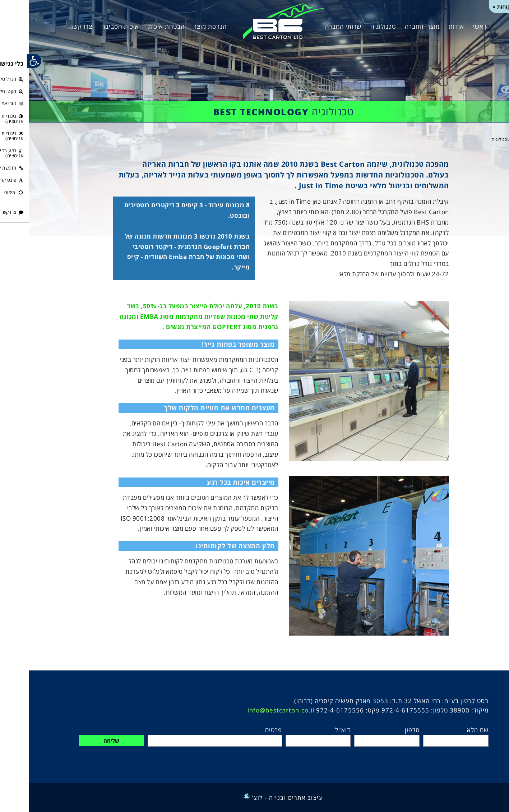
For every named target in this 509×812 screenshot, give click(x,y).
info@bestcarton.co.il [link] (252, 710)
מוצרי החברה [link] (393, 26)
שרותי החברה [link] (314, 26)
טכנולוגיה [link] (354, 26)
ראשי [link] (451, 26)
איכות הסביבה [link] (91, 26)
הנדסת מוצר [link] (181, 26)
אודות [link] (427, 26)
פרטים (244, 730)
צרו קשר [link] (52, 26)
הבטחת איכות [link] (137, 26)
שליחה (82, 741)
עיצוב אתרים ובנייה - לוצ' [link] (258, 798)
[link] (254, 21)
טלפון (383, 730)
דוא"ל (314, 730)
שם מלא (449, 730)
